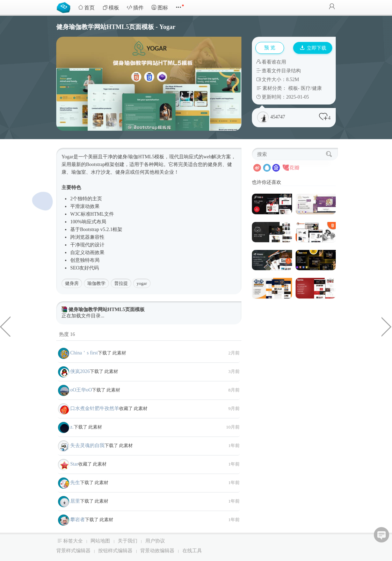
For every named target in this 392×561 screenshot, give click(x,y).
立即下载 (313, 48)
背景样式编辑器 (73, 551)
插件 (135, 8)
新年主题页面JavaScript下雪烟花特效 (5, 326)
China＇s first (84, 353)
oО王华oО (81, 390)
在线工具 (192, 551)
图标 (160, 8)
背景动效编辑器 (157, 551)
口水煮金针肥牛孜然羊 (95, 408)
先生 (75, 483)
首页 (86, 8)
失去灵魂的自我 (87, 445)
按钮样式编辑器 (115, 551)
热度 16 (67, 334)
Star (74, 464)
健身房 (72, 283)
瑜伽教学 (96, 283)
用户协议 (155, 541)
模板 (111, 8)
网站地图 (100, 541)
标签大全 (73, 541)
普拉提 (121, 283)
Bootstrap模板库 (65, 7)
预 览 (270, 48)
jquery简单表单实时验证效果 (387, 326)
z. (72, 427)
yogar (142, 283)
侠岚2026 (80, 371)
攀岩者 (78, 520)
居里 (75, 501)
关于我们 (128, 541)
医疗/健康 (311, 88)
